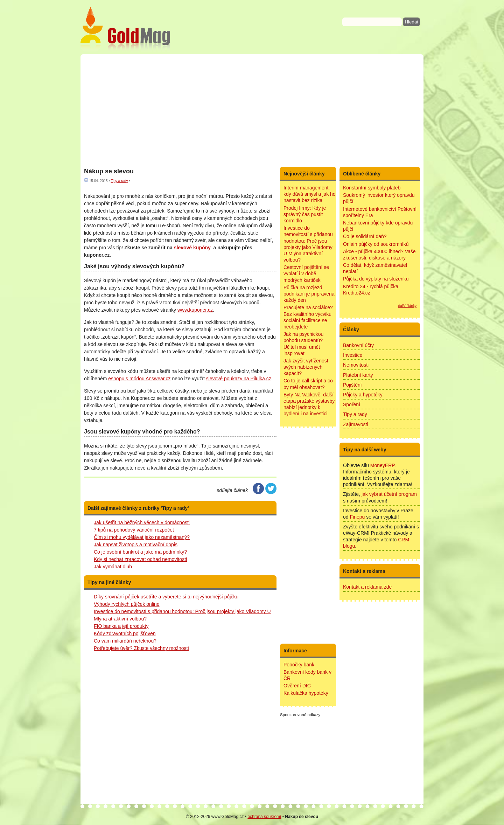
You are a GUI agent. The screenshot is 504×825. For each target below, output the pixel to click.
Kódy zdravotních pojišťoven (125, 633)
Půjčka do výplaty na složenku (376, 279)
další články (407, 306)
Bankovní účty (358, 345)
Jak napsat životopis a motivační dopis (136, 545)
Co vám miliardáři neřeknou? (125, 641)
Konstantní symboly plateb (372, 188)
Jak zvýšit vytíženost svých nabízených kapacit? (306, 367)
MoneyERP (382, 465)
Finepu (357, 517)
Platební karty (358, 375)
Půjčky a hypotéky (363, 395)
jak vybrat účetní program (389, 494)
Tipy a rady (119, 181)
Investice (353, 355)
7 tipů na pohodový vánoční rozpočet (134, 530)
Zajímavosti (356, 424)
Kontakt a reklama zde (367, 587)
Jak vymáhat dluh (113, 567)
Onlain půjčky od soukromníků (376, 244)
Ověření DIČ (297, 686)
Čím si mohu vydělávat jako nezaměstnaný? (142, 537)
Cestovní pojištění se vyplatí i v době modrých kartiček (306, 273)
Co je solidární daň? (365, 236)
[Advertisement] (252, 110)
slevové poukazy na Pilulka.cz (239, 379)
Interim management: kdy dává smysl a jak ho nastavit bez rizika (310, 194)
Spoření (352, 404)
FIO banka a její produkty (121, 626)
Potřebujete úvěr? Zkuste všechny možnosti (141, 648)
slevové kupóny (192, 248)
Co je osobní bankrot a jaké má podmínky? (140, 552)
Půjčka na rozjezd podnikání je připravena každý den (309, 294)
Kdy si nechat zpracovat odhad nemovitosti (140, 559)
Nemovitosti (356, 365)
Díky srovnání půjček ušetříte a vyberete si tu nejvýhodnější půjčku (166, 597)
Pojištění (352, 385)
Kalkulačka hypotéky (306, 693)
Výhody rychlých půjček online (127, 604)
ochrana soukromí (264, 817)
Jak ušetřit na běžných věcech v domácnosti (142, 522)
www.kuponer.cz (195, 310)
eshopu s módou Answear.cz (139, 379)
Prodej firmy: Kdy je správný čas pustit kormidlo (305, 214)
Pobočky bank (299, 665)
